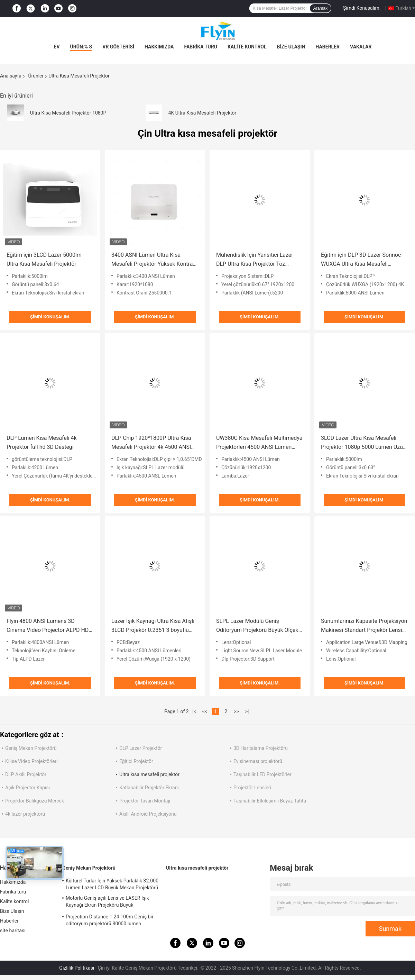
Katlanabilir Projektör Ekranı (149, 788)
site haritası (13, 931)
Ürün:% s (81, 47)
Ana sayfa (11, 76)
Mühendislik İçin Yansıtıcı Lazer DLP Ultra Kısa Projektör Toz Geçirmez (255, 260)
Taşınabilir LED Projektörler (262, 774)
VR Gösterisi (118, 47)
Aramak (320, 8)
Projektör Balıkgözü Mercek (35, 801)
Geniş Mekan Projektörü (31, 748)
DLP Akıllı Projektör (26, 774)
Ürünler (36, 76)
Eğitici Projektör (136, 761)
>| (247, 711)
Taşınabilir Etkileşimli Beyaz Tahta (270, 801)
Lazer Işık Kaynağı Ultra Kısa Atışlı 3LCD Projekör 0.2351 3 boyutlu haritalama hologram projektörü (153, 626)
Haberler (328, 47)
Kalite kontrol (247, 47)
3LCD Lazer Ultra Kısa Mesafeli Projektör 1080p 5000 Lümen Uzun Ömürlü (363, 443)
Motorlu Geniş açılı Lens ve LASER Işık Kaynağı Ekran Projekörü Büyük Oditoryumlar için (107, 902)
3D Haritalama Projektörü (261, 748)
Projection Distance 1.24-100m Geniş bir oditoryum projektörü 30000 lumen (110, 920)
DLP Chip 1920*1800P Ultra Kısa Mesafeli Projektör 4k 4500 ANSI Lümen (151, 443)
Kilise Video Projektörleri (31, 761)
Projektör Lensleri (252, 788)
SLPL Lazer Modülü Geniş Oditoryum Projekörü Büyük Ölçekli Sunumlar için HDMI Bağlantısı (259, 626)
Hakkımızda (159, 47)
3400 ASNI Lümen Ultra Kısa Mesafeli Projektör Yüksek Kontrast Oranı (154, 260)
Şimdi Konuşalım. (362, 8)
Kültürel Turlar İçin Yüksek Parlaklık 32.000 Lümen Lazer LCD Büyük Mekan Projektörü (112, 884)
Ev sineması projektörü (258, 761)
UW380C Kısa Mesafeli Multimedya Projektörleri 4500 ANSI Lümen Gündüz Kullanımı (259, 443)
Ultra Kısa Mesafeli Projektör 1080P (68, 113)
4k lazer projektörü (25, 814)
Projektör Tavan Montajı (145, 801)
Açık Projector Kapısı (27, 788)
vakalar (361, 47)
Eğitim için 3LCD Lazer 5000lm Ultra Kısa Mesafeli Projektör (44, 259)
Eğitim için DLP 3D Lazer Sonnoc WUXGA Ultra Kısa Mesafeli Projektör (361, 260)
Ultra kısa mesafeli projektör (149, 774)
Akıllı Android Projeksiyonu (148, 814)
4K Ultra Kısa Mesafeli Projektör (202, 113)
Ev (57, 47)
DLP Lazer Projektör (141, 748)
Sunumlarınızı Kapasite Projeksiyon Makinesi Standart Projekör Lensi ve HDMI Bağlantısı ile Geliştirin (364, 626)
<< (205, 711)
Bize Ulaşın (291, 47)
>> (236, 711)
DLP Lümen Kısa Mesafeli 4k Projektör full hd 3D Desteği (42, 442)
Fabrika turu (201, 47)
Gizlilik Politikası (77, 968)
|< (194, 711)
